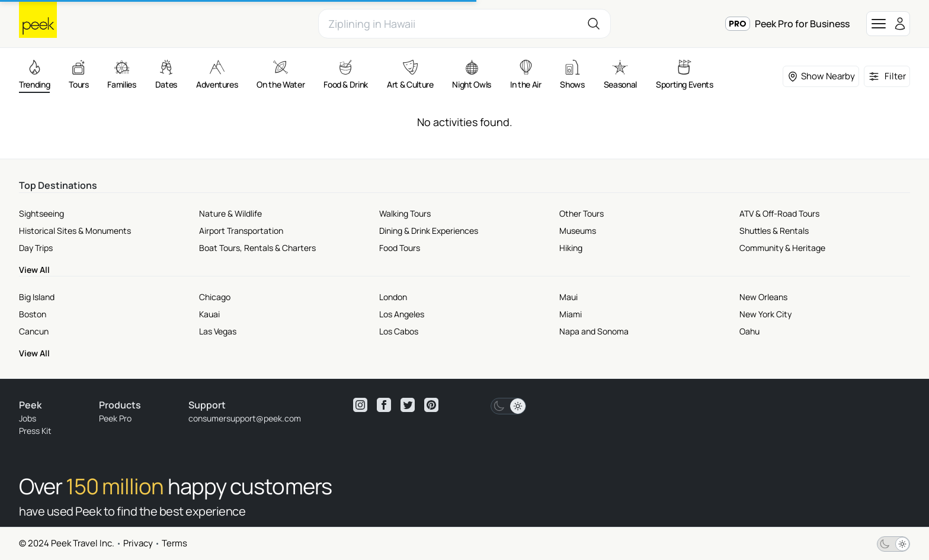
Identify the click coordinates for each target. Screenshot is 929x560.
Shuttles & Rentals (774, 231)
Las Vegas (218, 331)
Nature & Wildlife (230, 213)
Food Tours (400, 248)
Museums (578, 231)
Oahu (749, 331)
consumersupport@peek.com (245, 418)
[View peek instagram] (360, 405)
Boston (33, 314)
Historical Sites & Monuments (75, 231)
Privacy (138, 543)
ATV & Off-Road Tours (779, 213)
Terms (174, 543)
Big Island (37, 297)
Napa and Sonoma (594, 331)
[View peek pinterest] (431, 405)
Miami (571, 314)
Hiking (571, 248)
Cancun (34, 331)
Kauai (209, 314)
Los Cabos (399, 331)
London (393, 297)
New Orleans (763, 297)
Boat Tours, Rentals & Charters (257, 248)
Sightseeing (41, 213)
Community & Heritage (782, 248)
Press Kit (35, 431)
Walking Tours (405, 213)
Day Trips (36, 248)
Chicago (215, 297)
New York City (765, 314)
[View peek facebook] (384, 405)
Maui (568, 297)
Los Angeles (402, 314)
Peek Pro (115, 418)
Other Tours (582, 213)
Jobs (28, 418)
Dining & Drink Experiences (429, 231)
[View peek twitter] (408, 405)
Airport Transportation (241, 231)
